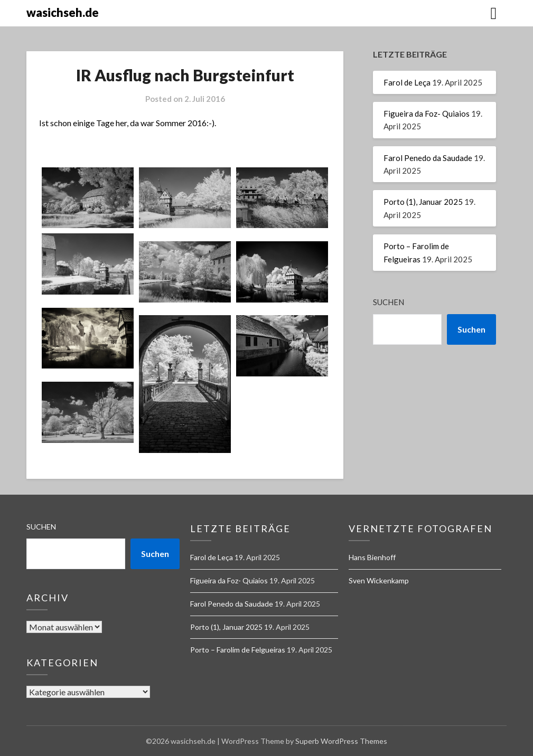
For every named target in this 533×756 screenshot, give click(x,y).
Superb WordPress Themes (341, 741)
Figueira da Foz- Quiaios (427, 114)
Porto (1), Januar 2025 (423, 202)
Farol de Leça (407, 82)
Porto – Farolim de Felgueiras (238, 650)
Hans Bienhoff (372, 557)
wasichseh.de (63, 12)
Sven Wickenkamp (379, 580)
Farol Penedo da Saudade (428, 158)
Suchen (389, 302)
